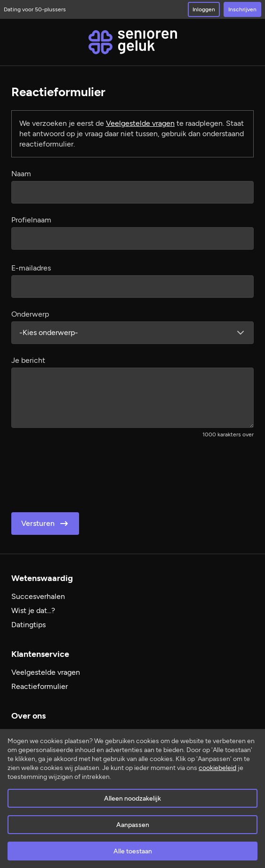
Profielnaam (31, 220)
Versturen (45, 524)
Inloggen (204, 9)
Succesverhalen (38, 596)
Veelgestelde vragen (140, 123)
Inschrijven (242, 9)
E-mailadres (31, 268)
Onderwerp (30, 314)
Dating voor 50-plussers (35, 9)
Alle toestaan (133, 851)
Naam (21, 174)
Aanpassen (133, 825)
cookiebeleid (217, 768)
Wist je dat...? (33, 610)
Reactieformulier (40, 686)
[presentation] (83, 472)
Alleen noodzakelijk (132, 798)
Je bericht (28, 360)
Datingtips (28, 625)
